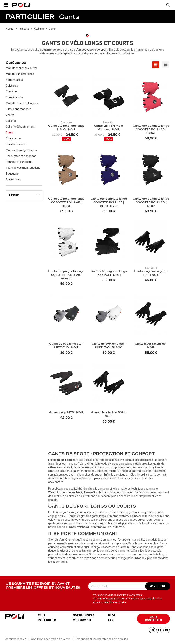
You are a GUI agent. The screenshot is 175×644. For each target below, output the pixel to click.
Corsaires (12, 91)
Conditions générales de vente (50, 639)
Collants (11, 121)
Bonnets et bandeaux (19, 162)
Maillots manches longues (22, 103)
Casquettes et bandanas (21, 156)
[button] (6, 5)
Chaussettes (14, 138)
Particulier (47, 620)
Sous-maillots (14, 80)
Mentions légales (16, 639)
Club (42, 615)
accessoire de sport (95, 50)
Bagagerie (12, 174)
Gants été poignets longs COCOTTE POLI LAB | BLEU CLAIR (109, 203)
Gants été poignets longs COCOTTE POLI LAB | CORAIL (151, 130)
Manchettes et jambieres (21, 150)
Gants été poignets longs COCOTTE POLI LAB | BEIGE (66, 203)
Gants (9, 133)
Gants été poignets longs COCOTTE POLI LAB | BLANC (66, 275)
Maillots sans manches (20, 74)
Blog (112, 615)
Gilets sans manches (19, 109)
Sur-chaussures (16, 144)
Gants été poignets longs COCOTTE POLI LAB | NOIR (151, 203)
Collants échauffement (20, 127)
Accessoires (13, 179)
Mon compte (82, 620)
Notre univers (84, 615)
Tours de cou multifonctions (23, 168)
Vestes (10, 115)
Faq (111, 620)
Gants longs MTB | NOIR (66, 413)
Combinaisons (15, 97)
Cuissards (12, 86)
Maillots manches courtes (22, 68)
